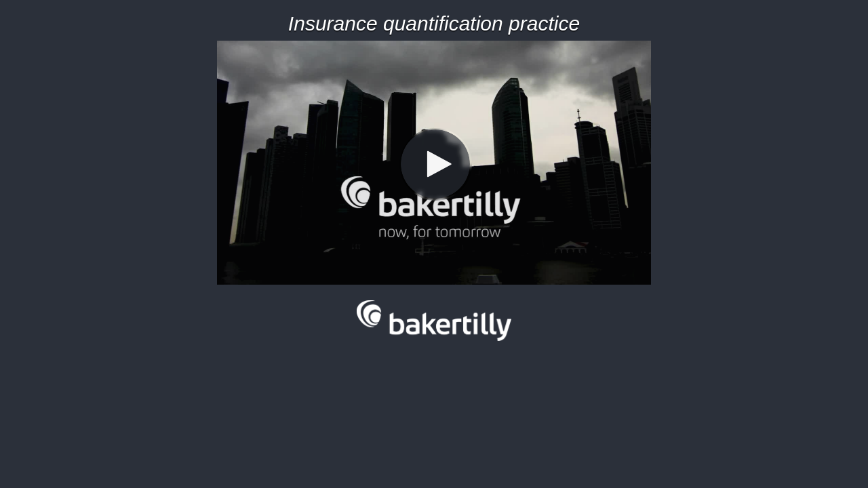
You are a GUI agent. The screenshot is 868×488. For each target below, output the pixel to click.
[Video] (434, 163)
